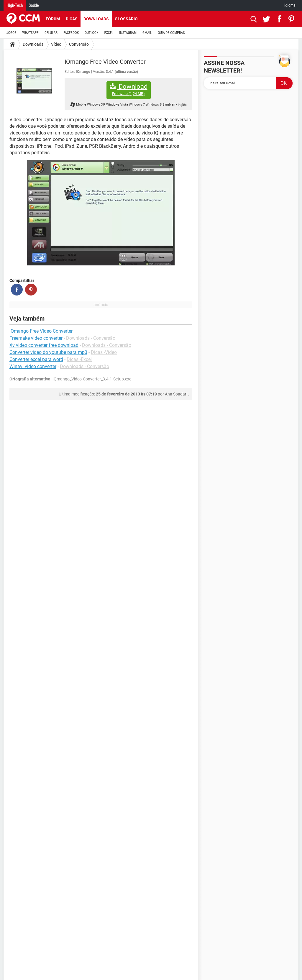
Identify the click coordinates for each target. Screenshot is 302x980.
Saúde (34, 5)
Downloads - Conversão (91, 338)
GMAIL (147, 33)
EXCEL (109, 33)
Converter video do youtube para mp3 (48, 352)
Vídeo (56, 44)
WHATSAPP (31, 33)
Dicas (72, 19)
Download (129, 90)
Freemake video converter (36, 338)
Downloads (96, 19)
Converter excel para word (36, 359)
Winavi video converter (33, 366)
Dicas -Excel (79, 359)
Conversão (79, 44)
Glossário (126, 19)
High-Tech (15, 5)
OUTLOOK (92, 33)
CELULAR (51, 33)
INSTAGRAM (128, 33)
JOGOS (12, 33)
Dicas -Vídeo (104, 352)
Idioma (290, 5)
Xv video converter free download (44, 345)
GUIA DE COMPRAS (171, 33)
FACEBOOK (71, 33)
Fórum (53, 19)
